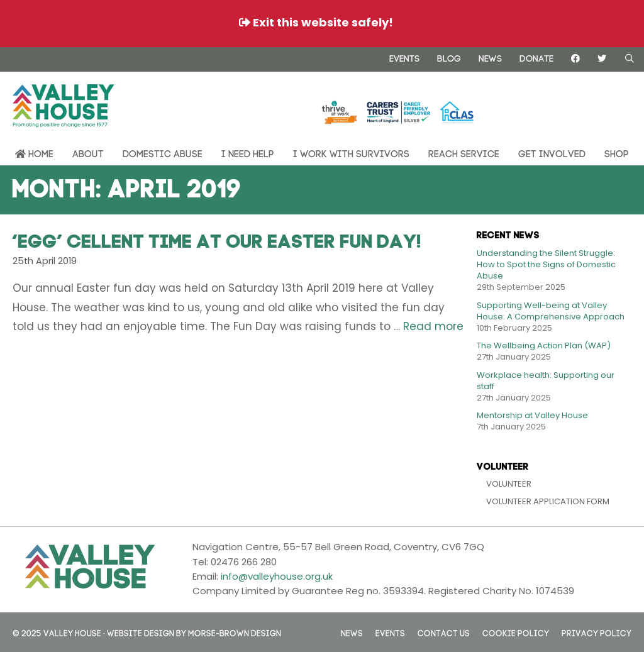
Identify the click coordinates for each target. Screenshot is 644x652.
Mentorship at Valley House (532, 415)
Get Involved (552, 152)
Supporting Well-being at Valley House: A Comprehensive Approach (551, 311)
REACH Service (464, 152)
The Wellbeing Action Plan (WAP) (544, 345)
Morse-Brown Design (235, 632)
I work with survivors (351, 152)
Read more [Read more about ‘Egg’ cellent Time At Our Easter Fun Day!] (433, 326)
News (490, 57)
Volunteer (509, 484)
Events (404, 57)
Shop (617, 152)
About (88, 152)
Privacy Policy (597, 632)
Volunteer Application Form (548, 501)
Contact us (444, 632)
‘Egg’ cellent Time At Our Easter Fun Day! (217, 238)
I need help (248, 152)
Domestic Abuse (163, 152)
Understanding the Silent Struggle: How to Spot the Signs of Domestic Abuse (546, 264)
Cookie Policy (516, 632)
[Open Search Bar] (630, 58)
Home (34, 153)
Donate (536, 57)
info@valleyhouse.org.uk (277, 576)
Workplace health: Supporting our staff (546, 381)
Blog (449, 57)
